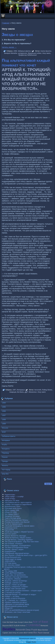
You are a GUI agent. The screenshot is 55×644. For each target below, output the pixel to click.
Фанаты (5, 465)
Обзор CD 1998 (11, 512)
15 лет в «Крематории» (14, 524)
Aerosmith (38, 390)
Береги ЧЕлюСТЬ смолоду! (15, 536)
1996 (4, 411)
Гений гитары (10, 499)
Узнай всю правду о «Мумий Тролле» (19, 532)
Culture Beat (28, 622)
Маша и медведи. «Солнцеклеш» (18, 546)
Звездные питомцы (12, 516)
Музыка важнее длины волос (16, 606)
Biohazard (44, 626)
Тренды (5, 461)
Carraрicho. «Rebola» (13, 579)
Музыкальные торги (12, 506)
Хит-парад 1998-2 (12, 514)
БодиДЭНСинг (10, 551)
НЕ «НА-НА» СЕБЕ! (12, 565)
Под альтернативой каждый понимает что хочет (26, 63)
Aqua (40, 633)
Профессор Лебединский (28, 55)
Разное (5, 457)
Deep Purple (31, 630)
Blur (35, 633)
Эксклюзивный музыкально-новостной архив (28, 4)
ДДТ (26, 392)
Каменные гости (11, 528)
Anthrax (23, 626)
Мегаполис (33, 392)
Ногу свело (46, 53)
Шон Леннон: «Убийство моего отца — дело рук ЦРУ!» (26, 555)
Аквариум (13, 392)
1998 (15, 51)
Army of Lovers (18, 633)
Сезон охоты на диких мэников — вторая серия (23, 591)
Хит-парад (6, 470)
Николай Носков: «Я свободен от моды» (20, 594)
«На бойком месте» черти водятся (18, 502)
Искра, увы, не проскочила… (16, 575)
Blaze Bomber (43, 630)
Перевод (5, 453)
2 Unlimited (33, 625)
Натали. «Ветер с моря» (14, 549)
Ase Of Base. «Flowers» (14, 544)
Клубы (4, 445)
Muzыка (5, 428)
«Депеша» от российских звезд (17, 604)
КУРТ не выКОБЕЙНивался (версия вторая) (22, 610)
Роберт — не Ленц (12, 596)
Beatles (9, 629)
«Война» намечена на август (16, 602)
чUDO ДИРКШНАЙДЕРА (14, 573)
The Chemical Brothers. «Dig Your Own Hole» (22, 542)
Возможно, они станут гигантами (17, 612)
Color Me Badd (8, 622)
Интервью (21, 390)
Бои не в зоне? (11, 534)
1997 (14, 390)
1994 (4, 403)
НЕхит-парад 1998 (12, 510)
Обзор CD (9, 608)
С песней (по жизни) (13, 592)
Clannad (46, 633)
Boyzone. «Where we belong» (16, 581)
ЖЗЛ (4, 432)
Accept (20, 622)
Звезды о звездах (17, 35)
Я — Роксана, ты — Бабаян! (16, 600)
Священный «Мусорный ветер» (17, 553)
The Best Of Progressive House (17, 547)
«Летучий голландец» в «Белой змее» (20, 526)
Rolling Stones (47, 390)
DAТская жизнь (11, 563)
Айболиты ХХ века (12, 500)
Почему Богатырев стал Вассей (17, 522)
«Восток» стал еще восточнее (16, 577)
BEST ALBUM (14, 626)
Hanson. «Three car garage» (15, 585)
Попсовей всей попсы (13, 508)
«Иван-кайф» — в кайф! (14, 497)
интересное (22, 53)
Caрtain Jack (7, 633)
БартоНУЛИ (9, 530)
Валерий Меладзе (11, 53)
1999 (4, 424)
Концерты (6, 449)
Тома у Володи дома (13, 518)
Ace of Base (40, 622)
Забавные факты (24, 51)
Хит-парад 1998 (11, 571)
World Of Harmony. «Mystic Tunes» (18, 538)
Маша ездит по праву (13, 559)
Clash (16, 622)
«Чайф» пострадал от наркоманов (18, 504)
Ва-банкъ (20, 392)
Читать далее (9, 47)
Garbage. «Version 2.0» (14, 583)
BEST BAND (28, 633)
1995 (4, 407)
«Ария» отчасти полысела (15, 598)
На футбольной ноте (13, 557)
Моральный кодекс (35, 53)
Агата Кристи (46, 51)
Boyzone (6, 626)
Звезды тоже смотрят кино (15, 589)
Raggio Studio (31, 642)
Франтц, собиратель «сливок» (16, 587)
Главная (6, 23)
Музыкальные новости (27, 638)
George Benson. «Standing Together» (19, 540)
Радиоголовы (10, 495)
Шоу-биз (5, 474)
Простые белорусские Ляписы (16, 520)
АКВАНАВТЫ (10, 561)
